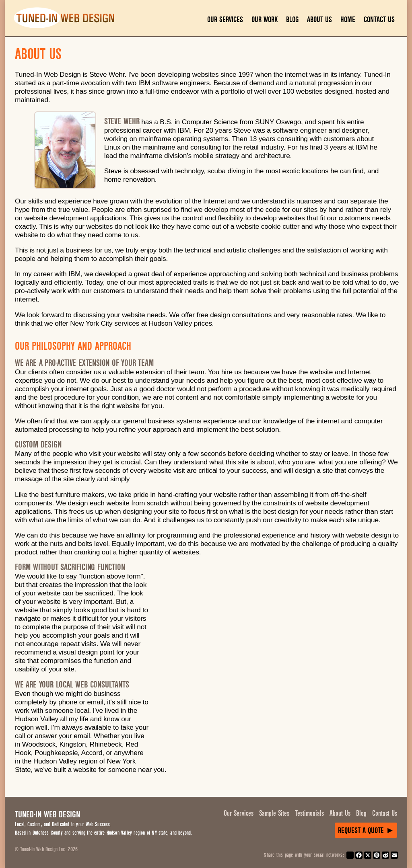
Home (348, 19)
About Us (319, 19)
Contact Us (379, 19)
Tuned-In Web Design (47, 814)
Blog (292, 19)
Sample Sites (274, 813)
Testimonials (309, 813)
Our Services (225, 19)
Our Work (265, 19)
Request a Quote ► (366, 830)
